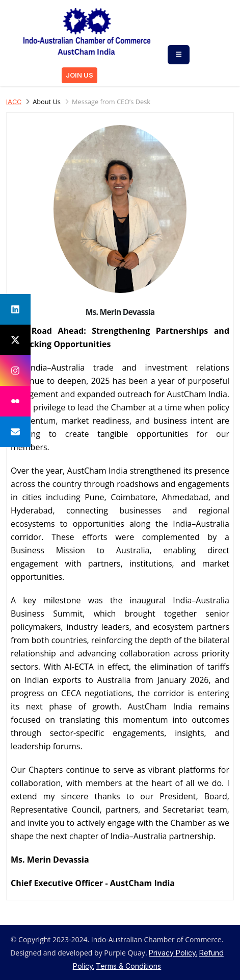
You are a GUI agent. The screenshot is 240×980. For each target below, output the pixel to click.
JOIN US (79, 75)
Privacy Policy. (173, 953)
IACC (14, 102)
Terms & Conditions (128, 966)
